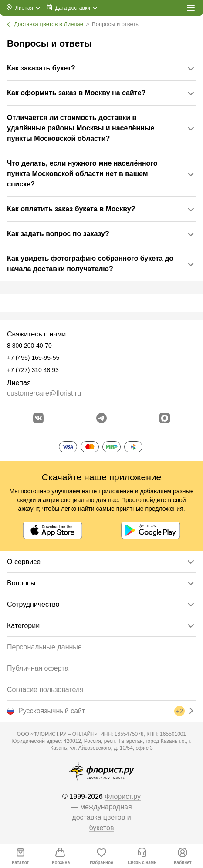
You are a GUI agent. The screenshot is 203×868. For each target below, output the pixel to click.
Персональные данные (44, 647)
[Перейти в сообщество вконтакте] (38, 418)
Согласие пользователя (45, 690)
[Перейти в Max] (165, 418)
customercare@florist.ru (44, 393)
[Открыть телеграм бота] (101, 418)
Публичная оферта (38, 668)
